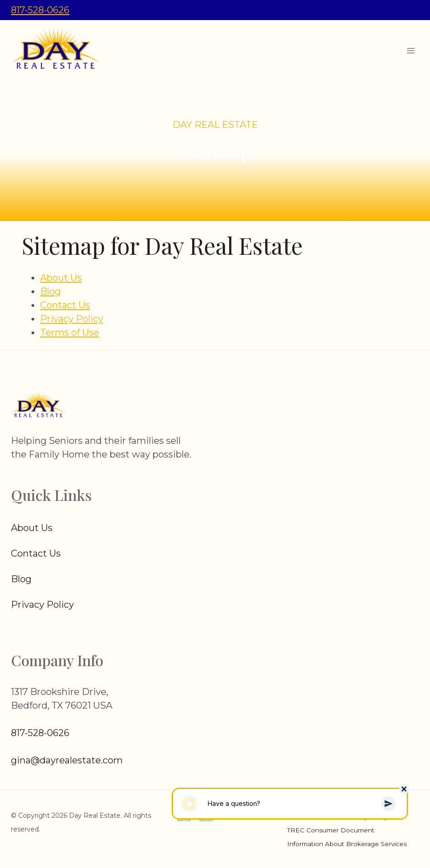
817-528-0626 (40, 10)
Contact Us (65, 305)
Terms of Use (70, 332)
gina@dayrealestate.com (67, 760)
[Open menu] (411, 50)
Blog (50, 291)
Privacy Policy (72, 319)
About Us (61, 278)
